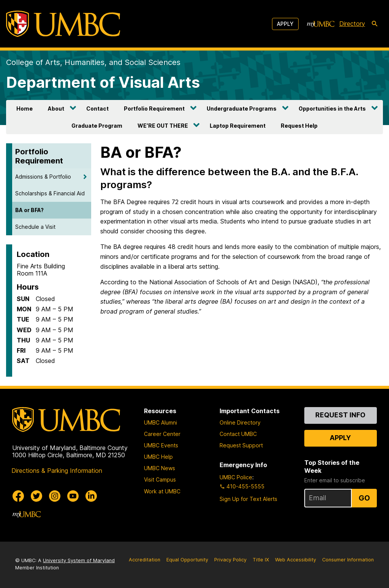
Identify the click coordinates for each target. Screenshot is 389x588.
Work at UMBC (162, 491)
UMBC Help (158, 457)
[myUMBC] (321, 24)
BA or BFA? (29, 210)
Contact (97, 109)
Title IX (261, 560)
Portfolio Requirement (154, 109)
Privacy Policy (230, 560)
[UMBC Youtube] (73, 496)
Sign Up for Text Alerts (248, 499)
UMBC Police (236, 477)
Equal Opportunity (187, 560)
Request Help (299, 126)
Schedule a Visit (35, 227)
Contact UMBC (238, 434)
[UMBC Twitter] (36, 496)
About (56, 109)
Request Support (241, 445)
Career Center (162, 434)
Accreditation (145, 560)
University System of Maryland (79, 560)
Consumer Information (348, 560)
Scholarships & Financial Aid (50, 193)
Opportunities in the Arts (332, 109)
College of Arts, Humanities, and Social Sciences (93, 62)
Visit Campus (160, 479)
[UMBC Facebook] (18, 496)
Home (25, 109)
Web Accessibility (296, 560)
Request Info (340, 415)
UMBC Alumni (161, 422)
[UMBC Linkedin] (91, 496)
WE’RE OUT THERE (163, 126)
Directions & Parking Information (57, 471)
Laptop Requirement (238, 126)
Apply (285, 24)
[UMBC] (63, 24)
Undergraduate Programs (242, 109)
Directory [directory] (352, 24)
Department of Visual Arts (103, 82)
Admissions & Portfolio (43, 177)
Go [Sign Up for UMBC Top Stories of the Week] (364, 498)
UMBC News (160, 468)
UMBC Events (161, 445)
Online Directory (240, 422)
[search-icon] (375, 24)
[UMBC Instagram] (55, 496)
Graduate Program (97, 126)
